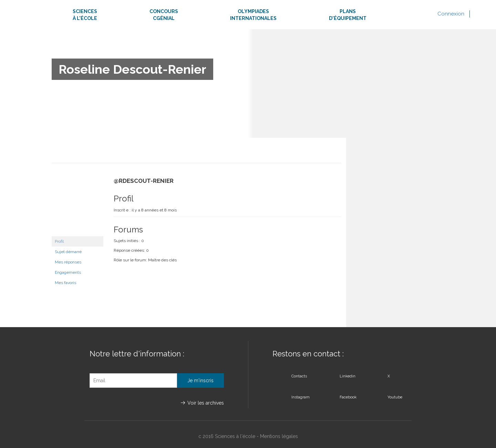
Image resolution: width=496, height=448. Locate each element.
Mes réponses (68, 262)
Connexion (451, 14)
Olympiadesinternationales (253, 15)
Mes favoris (65, 283)
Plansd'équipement (348, 15)
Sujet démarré (68, 252)
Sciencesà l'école (85, 15)
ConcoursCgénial (164, 15)
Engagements (68, 272)
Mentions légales (279, 436)
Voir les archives (206, 403)
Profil (59, 241)
